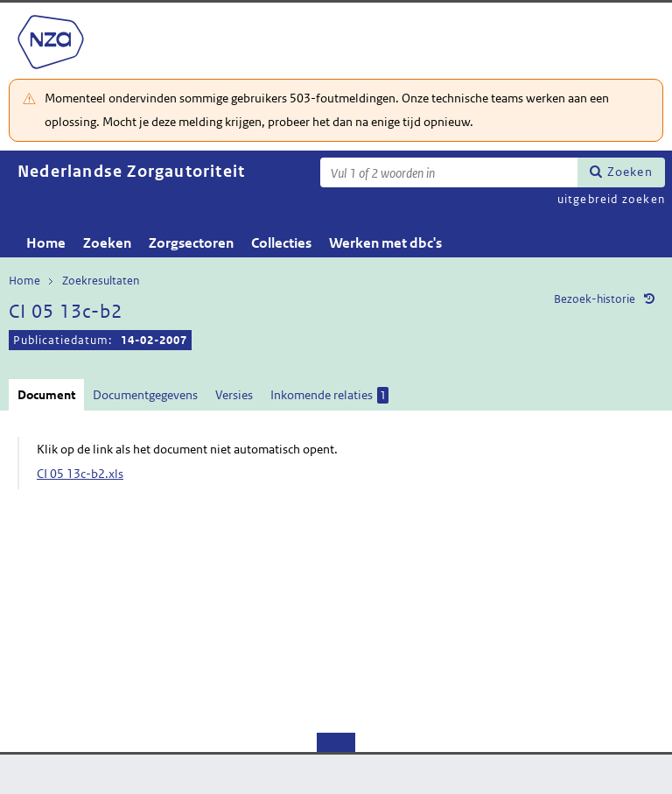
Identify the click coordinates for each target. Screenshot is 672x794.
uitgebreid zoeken (611, 199)
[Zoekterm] (449, 172)
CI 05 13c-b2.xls (80, 474)
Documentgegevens (145, 395)
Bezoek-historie (595, 299)
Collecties (281, 243)
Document (46, 395)
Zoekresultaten (101, 281)
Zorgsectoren (191, 243)
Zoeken (630, 172)
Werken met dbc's (385, 243)
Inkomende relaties (329, 395)
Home (46, 243)
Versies (234, 395)
